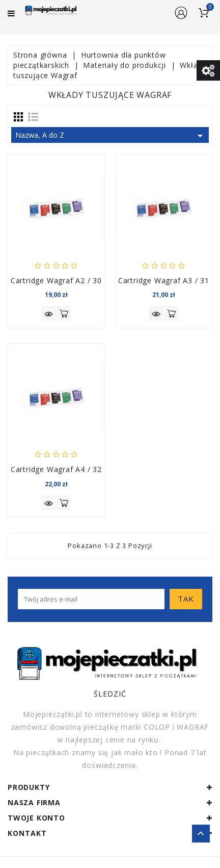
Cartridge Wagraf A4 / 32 (56, 469)
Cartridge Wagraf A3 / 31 (164, 280)
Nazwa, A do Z (111, 136)
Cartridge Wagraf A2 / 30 (56, 280)
